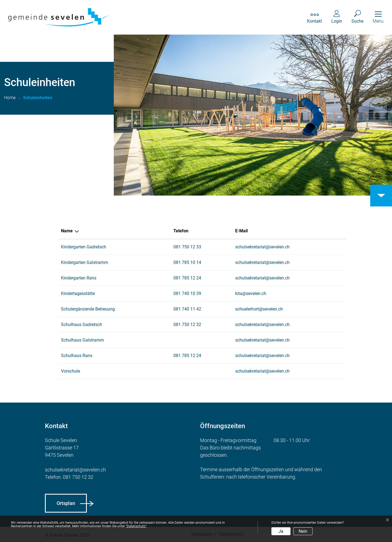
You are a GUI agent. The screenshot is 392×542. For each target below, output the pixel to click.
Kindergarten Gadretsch (84, 247)
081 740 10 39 (187, 293)
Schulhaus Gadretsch (82, 325)
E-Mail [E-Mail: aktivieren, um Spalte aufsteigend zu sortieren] (241, 231)
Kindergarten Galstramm (85, 262)
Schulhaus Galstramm (82, 340)
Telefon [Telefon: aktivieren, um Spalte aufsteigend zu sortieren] (181, 231)
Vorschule (71, 371)
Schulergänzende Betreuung (88, 309)
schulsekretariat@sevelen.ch (262, 247)
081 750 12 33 (187, 247)
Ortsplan (66, 503)
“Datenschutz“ (136, 526)
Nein (303, 531)
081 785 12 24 (187, 278)
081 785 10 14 (187, 262)
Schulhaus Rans (77, 356)
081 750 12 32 (187, 325)
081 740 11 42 (187, 309)
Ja (281, 531)
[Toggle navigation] (378, 17)
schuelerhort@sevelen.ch (259, 309)
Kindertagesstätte (78, 293)
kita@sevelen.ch (251, 293)
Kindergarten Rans (79, 278)
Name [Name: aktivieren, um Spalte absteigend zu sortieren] (67, 231)
